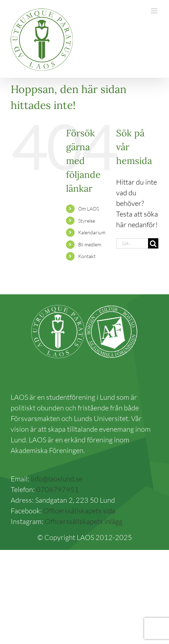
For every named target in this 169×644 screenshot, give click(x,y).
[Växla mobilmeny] (155, 11)
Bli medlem (90, 244)
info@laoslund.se (57, 479)
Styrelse (87, 221)
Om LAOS (89, 209)
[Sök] (153, 243)
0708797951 (58, 489)
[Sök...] (132, 243)
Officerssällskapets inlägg (84, 521)
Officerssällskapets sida (79, 511)
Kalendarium (92, 232)
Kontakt (87, 256)
